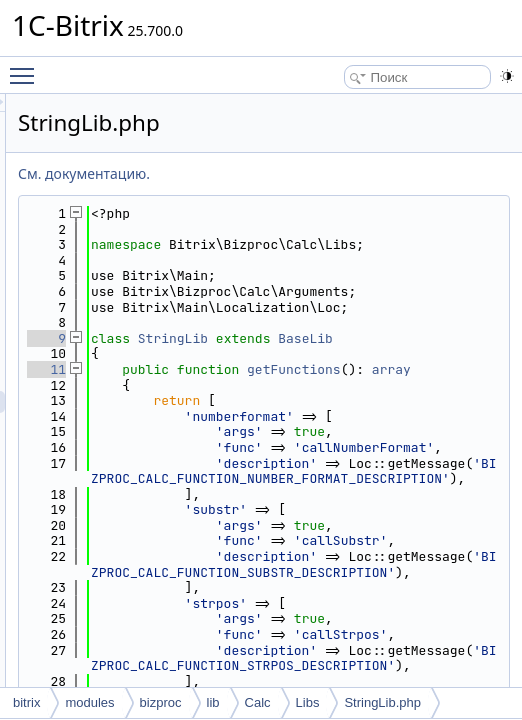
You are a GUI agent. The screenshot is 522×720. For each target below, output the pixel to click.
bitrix (26, 702)
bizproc (161, 702)
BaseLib (399, 400)
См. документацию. (334, 173)
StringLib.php (382, 702)
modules (89, 702)
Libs (308, 702)
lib (213, 702)
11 (296, 431)
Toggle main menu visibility (27, 67)
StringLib (423, 385)
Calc (258, 702)
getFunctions (388, 447)
